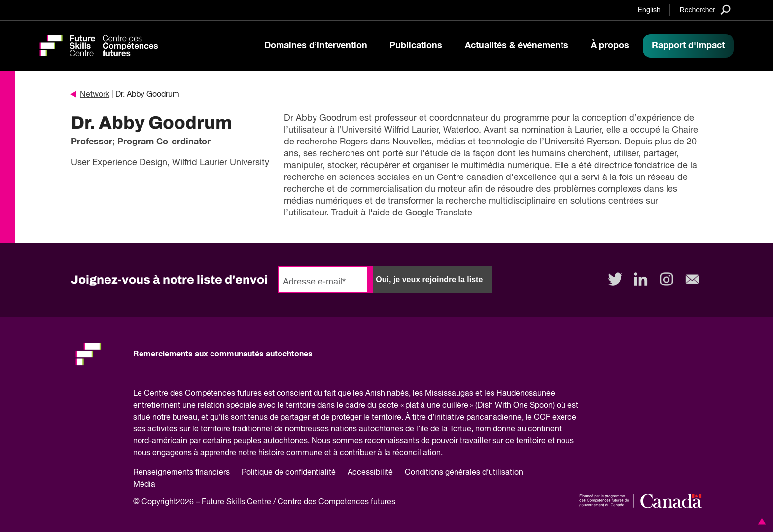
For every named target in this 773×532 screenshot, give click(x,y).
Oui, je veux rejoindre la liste (429, 279)
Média (144, 485)
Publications (416, 46)
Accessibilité (370, 473)
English (649, 10)
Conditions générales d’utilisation (464, 473)
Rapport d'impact (688, 46)
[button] (760, 521)
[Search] (705, 10)
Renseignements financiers (181, 473)
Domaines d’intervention (316, 46)
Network (90, 95)
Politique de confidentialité (289, 473)
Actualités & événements (517, 46)
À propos (610, 46)
